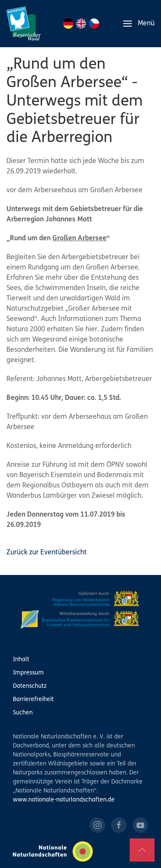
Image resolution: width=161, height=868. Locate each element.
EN (81, 24)
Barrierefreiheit (33, 700)
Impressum (28, 673)
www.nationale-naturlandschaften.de (64, 800)
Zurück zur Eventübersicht (47, 553)
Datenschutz (30, 686)
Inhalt (21, 660)
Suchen (23, 713)
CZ (94, 24)
